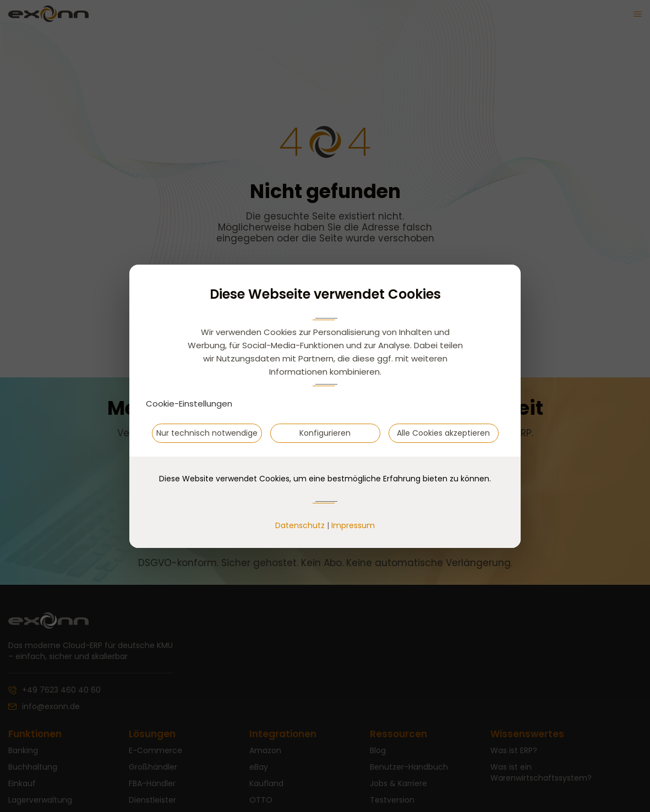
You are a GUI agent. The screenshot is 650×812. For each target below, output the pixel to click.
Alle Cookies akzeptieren (443, 433)
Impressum (353, 525)
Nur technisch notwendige (207, 433)
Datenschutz (300, 525)
